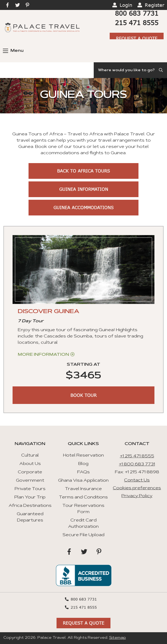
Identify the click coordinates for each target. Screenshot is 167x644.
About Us (30, 464)
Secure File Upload (83, 535)
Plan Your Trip (30, 497)
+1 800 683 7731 (137, 464)
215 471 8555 (137, 23)
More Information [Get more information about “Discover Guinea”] (43, 355)
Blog (83, 464)
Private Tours (30, 489)
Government (30, 481)
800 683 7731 (137, 13)
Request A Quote (137, 38)
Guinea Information (84, 189)
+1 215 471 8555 (137, 456)
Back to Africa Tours (83, 171)
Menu (13, 51)
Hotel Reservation (83, 456)
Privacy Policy (137, 496)
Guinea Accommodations (83, 207)
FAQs (83, 472)
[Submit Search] (161, 70)
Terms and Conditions (83, 497)
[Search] (130, 70)
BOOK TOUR (83, 395)
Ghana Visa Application (83, 481)
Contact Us (137, 480)
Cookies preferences (137, 488)
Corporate (30, 472)
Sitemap (118, 638)
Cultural (30, 456)
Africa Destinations (30, 506)
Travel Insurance (83, 489)
